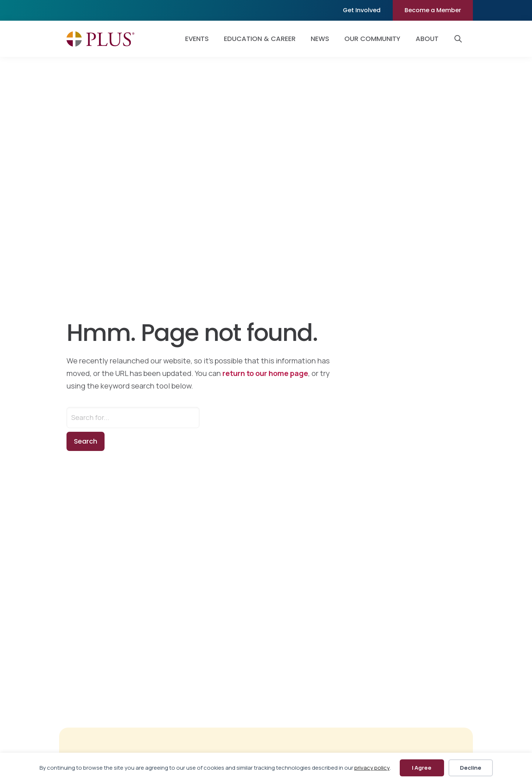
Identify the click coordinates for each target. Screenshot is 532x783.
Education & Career (260, 39)
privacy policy (372, 768)
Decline (471, 768)
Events (197, 39)
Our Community (372, 39)
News (320, 39)
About (427, 39)
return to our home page (265, 373)
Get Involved (362, 10)
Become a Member (433, 10)
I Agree (422, 768)
